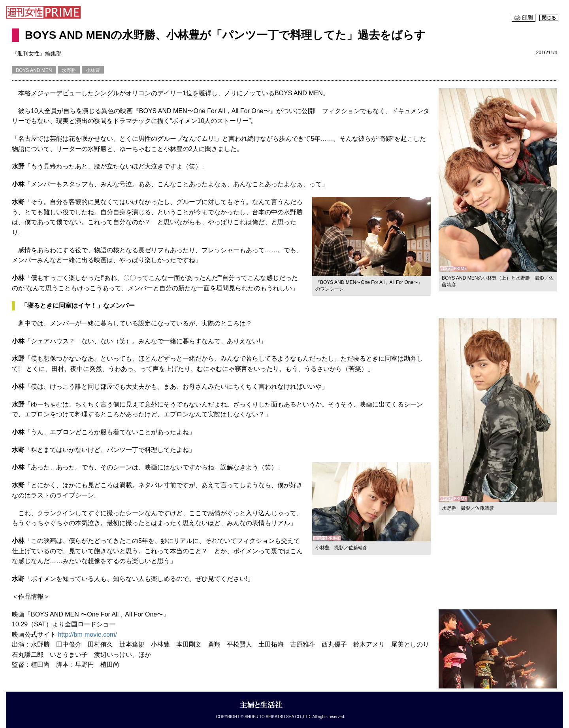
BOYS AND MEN (34, 70)
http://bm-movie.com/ (87, 634)
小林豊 (93, 70)
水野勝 (69, 70)
